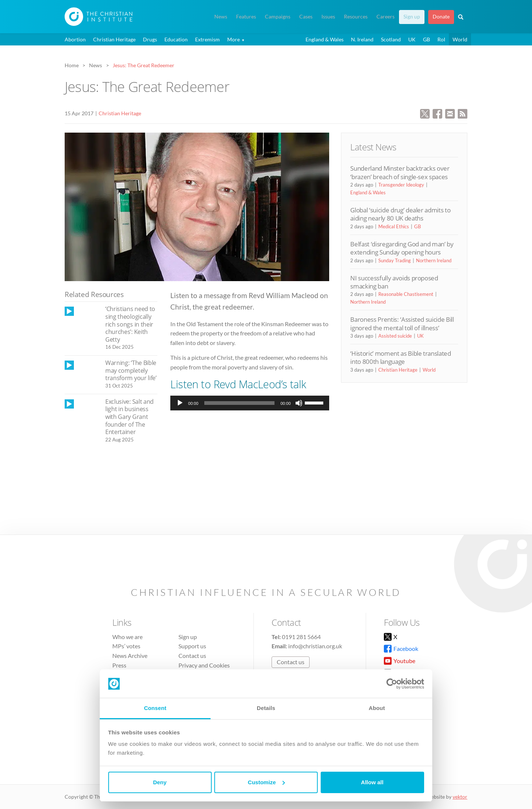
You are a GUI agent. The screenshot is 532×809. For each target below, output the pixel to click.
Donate (441, 17)
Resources (356, 17)
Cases (306, 17)
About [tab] (377, 708)
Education (176, 39)
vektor (460, 797)
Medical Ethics (394, 226)
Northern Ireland (434, 260)
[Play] (180, 403)
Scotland (391, 39)
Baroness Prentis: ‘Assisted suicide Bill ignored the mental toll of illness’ (402, 323)
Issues (328, 17)
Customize (266, 782)
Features (246, 17)
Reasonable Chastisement (406, 294)
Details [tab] (266, 708)
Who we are (127, 637)
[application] (250, 403)
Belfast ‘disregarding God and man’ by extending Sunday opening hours (402, 248)
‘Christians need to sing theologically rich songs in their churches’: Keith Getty (130, 324)
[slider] (239, 403)
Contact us (192, 656)
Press (119, 665)
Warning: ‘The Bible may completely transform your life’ (131, 370)
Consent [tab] (155, 708)
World (460, 39)
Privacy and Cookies (204, 665)
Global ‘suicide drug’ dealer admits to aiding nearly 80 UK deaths (400, 214)
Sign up (412, 17)
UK (412, 39)
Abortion (75, 39)
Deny (160, 782)
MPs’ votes (126, 646)
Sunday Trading (395, 260)
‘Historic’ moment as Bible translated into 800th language (400, 357)
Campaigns (278, 17)
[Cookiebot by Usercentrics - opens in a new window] (392, 684)
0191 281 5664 (301, 637)
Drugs (150, 39)
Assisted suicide (395, 336)
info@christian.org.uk (315, 646)
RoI (441, 39)
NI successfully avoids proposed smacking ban (394, 282)
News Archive (130, 656)
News (221, 17)
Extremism (207, 39)
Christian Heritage (114, 39)
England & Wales (325, 39)
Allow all (372, 782)
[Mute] (299, 403)
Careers (386, 17)
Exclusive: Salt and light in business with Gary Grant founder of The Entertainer (129, 417)
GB (427, 39)
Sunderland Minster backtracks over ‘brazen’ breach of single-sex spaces (400, 172)
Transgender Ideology (401, 185)
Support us (192, 646)
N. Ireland (362, 39)
